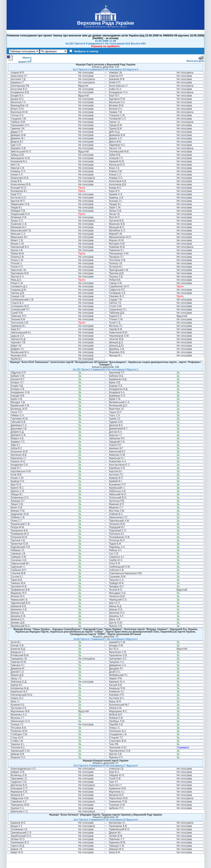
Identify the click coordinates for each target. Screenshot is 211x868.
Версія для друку (195, 60)
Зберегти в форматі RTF (19, 59)
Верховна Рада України (105, 23)
